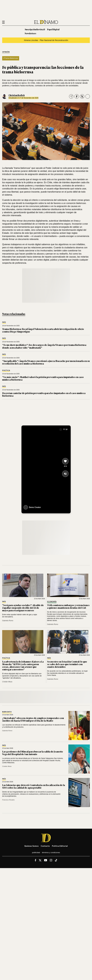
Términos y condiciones (51, 852)
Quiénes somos (31, 846)
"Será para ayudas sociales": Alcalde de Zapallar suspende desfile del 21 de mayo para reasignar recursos (23, 608)
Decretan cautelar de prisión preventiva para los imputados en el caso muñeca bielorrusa (44, 394)
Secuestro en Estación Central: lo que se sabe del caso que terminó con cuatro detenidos (67, 664)
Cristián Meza (7, 682)
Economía (52, 602)
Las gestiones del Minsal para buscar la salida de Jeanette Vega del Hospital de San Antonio (33, 753)
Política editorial (60, 846)
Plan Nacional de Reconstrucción (54, 40)
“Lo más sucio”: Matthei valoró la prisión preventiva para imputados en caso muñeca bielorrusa (43, 378)
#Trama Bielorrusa (11, 58)
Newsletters (30, 33)
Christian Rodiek (17, 95)
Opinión (6, 52)
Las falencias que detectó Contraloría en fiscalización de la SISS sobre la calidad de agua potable (34, 786)
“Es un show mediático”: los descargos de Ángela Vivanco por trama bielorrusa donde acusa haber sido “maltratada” (44, 346)
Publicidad (36, 852)
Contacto (45, 846)
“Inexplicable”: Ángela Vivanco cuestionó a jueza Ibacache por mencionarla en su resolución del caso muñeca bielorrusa (46, 362)
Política (6, 370)
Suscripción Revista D (35, 29)
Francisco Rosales (8, 800)
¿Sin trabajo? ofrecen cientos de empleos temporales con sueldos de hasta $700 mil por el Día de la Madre (33, 719)
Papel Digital (53, 29)
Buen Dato (7, 712)
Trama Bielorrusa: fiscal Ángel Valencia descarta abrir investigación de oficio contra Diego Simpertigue (43, 330)
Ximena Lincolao (31, 40)
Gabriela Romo (8, 621)
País (4, 322)
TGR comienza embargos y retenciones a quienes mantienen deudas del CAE (68, 606)
